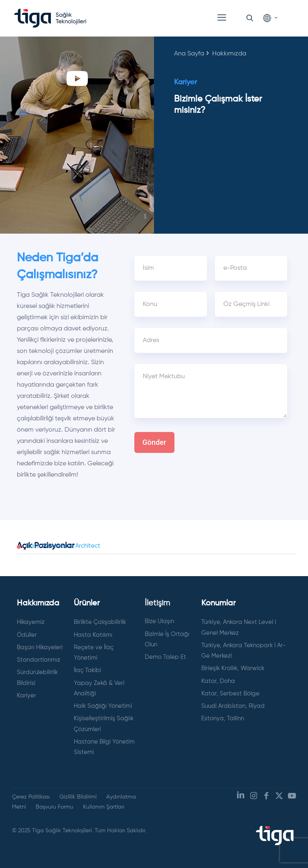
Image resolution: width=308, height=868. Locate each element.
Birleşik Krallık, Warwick (233, 668)
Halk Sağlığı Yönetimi (103, 706)
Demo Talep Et (165, 657)
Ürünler (87, 603)
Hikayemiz (31, 622)
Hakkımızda (38, 603)
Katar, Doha (218, 681)
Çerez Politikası (31, 797)
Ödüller (27, 635)
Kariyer (26, 696)
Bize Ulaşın (159, 621)
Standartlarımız (38, 660)
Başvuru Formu (55, 807)
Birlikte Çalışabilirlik (100, 622)
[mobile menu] (222, 18)
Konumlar (219, 603)
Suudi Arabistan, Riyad (233, 706)
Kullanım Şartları (104, 807)
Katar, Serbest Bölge (230, 694)
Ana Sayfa (189, 54)
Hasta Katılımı (93, 635)
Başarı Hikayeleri (40, 647)
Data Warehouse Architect (63, 546)
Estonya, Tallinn (223, 718)
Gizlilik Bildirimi (78, 797)
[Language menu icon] (270, 18)
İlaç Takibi (87, 670)
